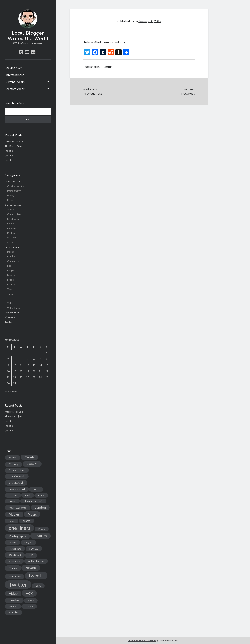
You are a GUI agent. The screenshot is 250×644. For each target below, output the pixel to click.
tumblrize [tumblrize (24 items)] (15, 576)
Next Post (188, 93)
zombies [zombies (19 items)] (14, 612)
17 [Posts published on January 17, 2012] (15, 371)
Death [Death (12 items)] (36, 489)
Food (10, 266)
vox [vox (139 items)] (29, 593)
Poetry (11, 195)
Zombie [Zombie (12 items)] (29, 606)
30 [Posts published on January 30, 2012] (8, 383)
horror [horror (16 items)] (12, 501)
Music (10, 280)
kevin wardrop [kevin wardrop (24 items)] (18, 507)
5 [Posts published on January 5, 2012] (27, 359)
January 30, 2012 (150, 21)
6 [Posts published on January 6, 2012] (34, 359)
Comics (11, 256)
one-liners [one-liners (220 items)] (20, 528)
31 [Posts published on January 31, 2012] (15, 383)
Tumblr (11, 294)
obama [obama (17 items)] (26, 521)
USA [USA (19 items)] (38, 586)
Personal (12, 228)
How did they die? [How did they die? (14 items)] (33, 501)
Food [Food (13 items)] (28, 495)
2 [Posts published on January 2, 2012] (8, 359)
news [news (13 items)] (12, 521)
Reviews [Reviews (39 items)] (15, 555)
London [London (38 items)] (40, 507)
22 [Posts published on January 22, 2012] (47, 371)
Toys (10, 289)
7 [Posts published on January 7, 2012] (40, 359)
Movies (11, 275)
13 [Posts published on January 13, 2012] (34, 365)
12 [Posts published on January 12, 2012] (28, 365)
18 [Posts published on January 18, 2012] (21, 371)
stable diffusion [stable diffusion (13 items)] (36, 561)
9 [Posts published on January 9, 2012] (8, 365)
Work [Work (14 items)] (31, 601)
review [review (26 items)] (34, 548)
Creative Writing (16, 186)
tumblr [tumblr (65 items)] (31, 568)
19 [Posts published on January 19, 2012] (28, 371)
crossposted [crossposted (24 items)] (17, 489)
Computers (13, 261)
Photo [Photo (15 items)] (42, 529)
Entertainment (14, 75)
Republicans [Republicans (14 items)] (15, 549)
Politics (11, 233)
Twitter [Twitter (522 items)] (18, 584)
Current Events (15, 82)
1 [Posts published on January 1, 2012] (47, 353)
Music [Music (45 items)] (32, 514)
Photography (14, 191)
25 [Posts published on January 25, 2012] (21, 377)
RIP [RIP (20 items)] (31, 555)
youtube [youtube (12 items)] (13, 606)
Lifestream (13, 219)
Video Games (14, 308)
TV (9, 298)
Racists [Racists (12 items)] (12, 542)
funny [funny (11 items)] (41, 495)
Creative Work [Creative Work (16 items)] (17, 476)
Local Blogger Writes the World (28, 36)
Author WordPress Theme (142, 640)
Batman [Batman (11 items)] (13, 458)
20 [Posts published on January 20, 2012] (34, 371)
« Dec (8, 392)
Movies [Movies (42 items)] (14, 514)
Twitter (9, 322)
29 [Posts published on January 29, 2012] (47, 377)
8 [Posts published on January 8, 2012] (47, 359)
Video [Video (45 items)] (13, 594)
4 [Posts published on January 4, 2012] (21, 359)
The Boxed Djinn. (14, 146)
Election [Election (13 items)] (13, 495)
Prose (10, 200)
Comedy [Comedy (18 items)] (14, 464)
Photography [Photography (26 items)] (17, 536)
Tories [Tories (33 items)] (13, 568)
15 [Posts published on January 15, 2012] (47, 365)
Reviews (12, 284)
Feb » (14, 392)
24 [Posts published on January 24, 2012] (15, 377)
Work (10, 242)
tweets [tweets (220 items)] (36, 576)
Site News (12, 238)
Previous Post (93, 93)
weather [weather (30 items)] (14, 600)
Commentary (14, 214)
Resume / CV (13, 68)
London (11, 224)
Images (11, 270)
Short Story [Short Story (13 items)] (14, 561)
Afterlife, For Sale (14, 141)
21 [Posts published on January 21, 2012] (40, 371)
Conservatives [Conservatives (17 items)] (17, 470)
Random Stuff (12, 313)
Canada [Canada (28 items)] (29, 457)
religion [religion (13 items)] (28, 542)
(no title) (9, 151)
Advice (11, 209)
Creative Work (15, 89)
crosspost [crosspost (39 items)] (16, 483)
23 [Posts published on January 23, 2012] (8, 377)
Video (10, 303)
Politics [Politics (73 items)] (41, 536)
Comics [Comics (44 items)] (32, 464)
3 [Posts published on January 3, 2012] (15, 359)
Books (11, 252)
